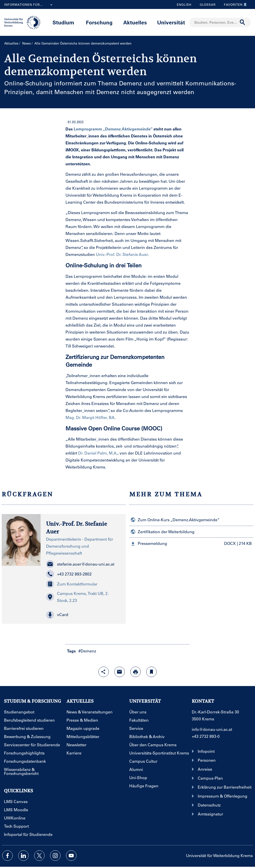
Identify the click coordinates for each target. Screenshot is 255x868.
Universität (171, 22)
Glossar (206, 4)
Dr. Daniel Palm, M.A (97, 453)
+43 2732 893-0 (206, 736)
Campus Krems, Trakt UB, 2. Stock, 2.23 (77, 597)
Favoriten (234, 4)
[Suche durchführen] (243, 22)
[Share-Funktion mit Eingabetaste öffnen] (104, 672)
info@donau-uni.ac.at (212, 729)
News (27, 43)
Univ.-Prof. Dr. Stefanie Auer (122, 254)
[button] (83, 615)
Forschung (99, 22)
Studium (63, 22)
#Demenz (87, 651)
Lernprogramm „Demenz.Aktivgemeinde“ (113, 129)
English (184, 4)
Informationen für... (29, 5)
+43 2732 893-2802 (69, 574)
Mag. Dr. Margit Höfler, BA (90, 417)
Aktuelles (135, 22)
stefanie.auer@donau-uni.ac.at (80, 564)
